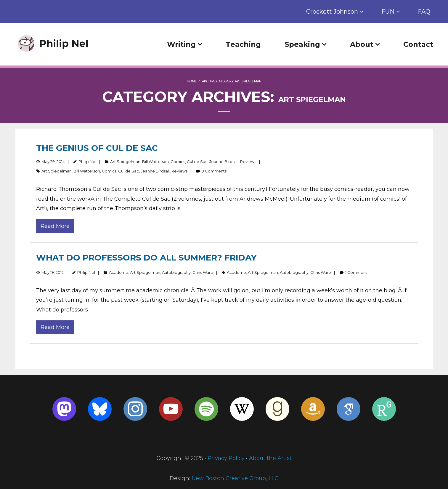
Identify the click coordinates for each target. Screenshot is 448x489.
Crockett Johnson (332, 12)
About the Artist (270, 458)
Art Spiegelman (125, 162)
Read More (55, 226)
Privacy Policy (226, 458)
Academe (119, 272)
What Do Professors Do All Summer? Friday (146, 258)
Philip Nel (87, 162)
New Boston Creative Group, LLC (235, 478)
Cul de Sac (197, 162)
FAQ (424, 12)
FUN (388, 12)
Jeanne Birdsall (224, 162)
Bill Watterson (155, 162)
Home (192, 81)
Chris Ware (203, 272)
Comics (178, 162)
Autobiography (176, 272)
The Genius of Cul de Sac (97, 148)
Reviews (248, 162)
